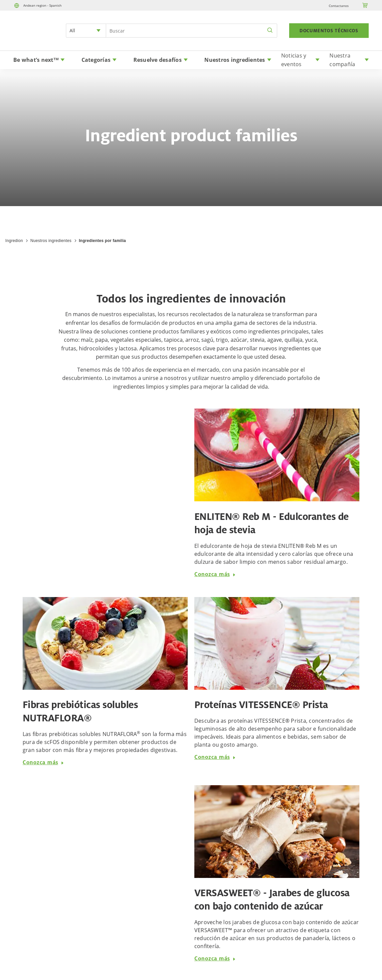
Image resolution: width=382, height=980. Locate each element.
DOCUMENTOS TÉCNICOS (329, 31)
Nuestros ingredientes (51, 241)
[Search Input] (191, 31)
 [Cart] (365, 5)
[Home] (32, 39)
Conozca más (215, 574)
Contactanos (339, 6)
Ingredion (14, 241)
